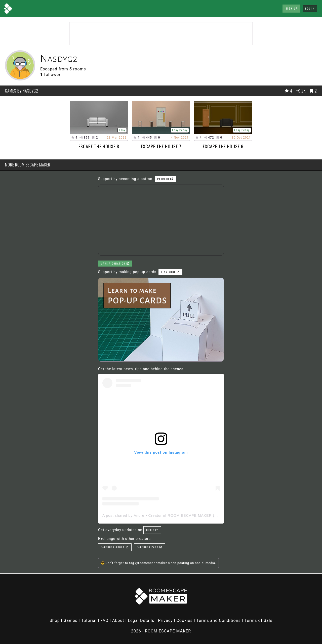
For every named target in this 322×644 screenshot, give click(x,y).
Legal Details (141, 620)
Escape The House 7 (161, 146)
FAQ (104, 620)
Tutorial (89, 620)
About (118, 620)
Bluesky (152, 530)
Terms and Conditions (219, 620)
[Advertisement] (161, 34)
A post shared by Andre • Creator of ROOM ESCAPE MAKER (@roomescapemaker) (177, 516)
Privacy (165, 620)
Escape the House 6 (223, 146)
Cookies (184, 620)
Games (70, 620)
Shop (55, 620)
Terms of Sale (258, 620)
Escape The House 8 (99, 146)
